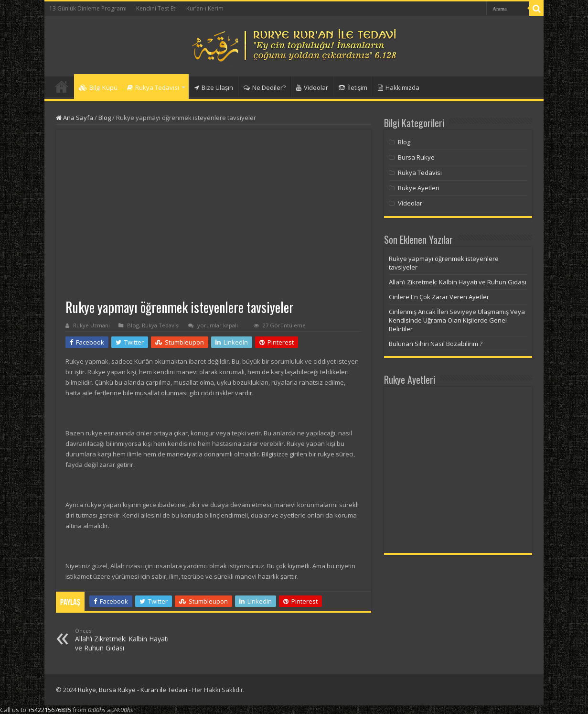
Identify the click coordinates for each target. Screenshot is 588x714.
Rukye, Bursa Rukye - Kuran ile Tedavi (133, 690)
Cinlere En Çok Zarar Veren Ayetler (439, 297)
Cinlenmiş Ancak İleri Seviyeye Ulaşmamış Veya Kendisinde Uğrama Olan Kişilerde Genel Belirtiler (457, 320)
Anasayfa (62, 87)
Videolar (312, 87)
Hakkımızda (399, 87)
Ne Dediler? (265, 87)
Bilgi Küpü (98, 87)
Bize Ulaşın (214, 87)
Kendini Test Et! (156, 8)
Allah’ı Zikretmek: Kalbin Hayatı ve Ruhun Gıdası (124, 640)
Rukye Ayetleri (419, 188)
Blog (105, 118)
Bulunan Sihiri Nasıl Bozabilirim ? (436, 344)
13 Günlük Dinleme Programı (88, 8)
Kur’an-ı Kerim (205, 8)
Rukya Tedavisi (153, 87)
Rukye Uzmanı (91, 325)
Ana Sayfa (75, 118)
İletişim (353, 87)
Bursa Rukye (416, 157)
